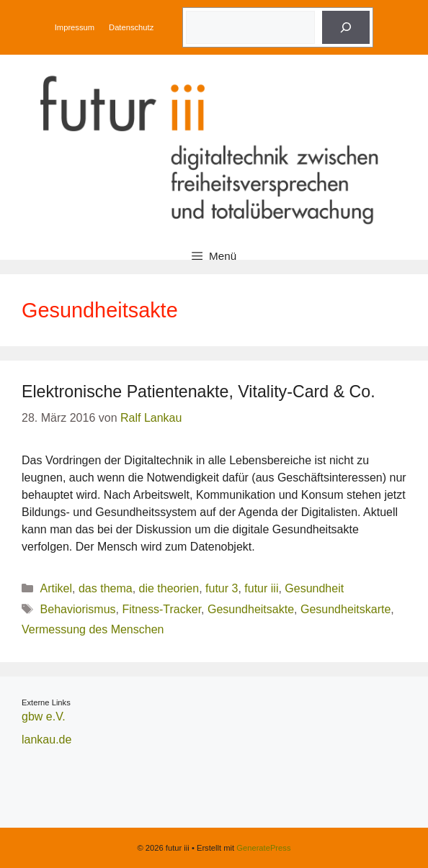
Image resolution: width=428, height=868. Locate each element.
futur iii (261, 588)
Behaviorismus (78, 609)
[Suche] (346, 27)
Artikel (56, 588)
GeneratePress (263, 848)
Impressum (75, 27)
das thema (106, 588)
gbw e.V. (44, 716)
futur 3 (222, 588)
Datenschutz (131, 27)
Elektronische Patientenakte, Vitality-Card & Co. (199, 392)
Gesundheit (314, 588)
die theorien (169, 588)
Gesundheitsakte (251, 609)
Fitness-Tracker (161, 609)
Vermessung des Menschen (93, 629)
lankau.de (46, 740)
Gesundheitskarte (345, 609)
